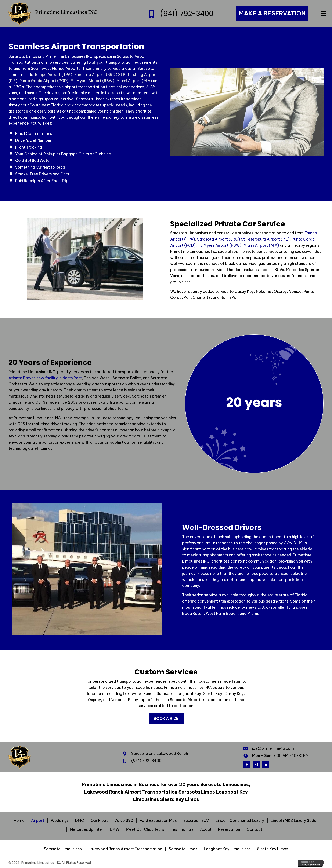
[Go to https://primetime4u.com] (59, 13)
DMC (80, 821)
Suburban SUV (196, 821)
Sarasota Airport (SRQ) (96, 75)
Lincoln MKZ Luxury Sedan (295, 821)
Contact (255, 829)
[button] (247, 764)
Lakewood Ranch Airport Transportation (125, 849)
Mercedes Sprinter (87, 829)
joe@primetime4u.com (273, 748)
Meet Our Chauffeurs (145, 829)
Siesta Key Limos (273, 849)
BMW (115, 829)
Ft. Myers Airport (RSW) (93, 81)
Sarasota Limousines (63, 849)
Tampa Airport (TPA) (53, 75)
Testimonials (182, 829)
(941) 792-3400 (187, 14)
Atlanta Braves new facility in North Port (45, 378)
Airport (38, 821)
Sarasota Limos (183, 849)
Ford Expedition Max (158, 821)
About (206, 829)
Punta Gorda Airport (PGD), (45, 81)
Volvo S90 (124, 821)
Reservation (229, 829)
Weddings (60, 821)
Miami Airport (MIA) (134, 81)
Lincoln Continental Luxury (240, 821)
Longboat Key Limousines (227, 849)
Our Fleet (99, 821)
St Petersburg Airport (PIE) (265, 239)
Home (19, 821)
